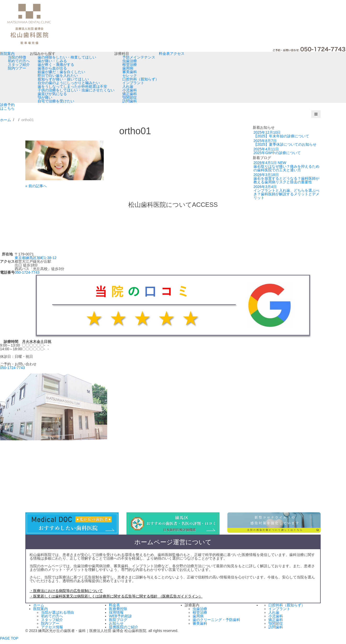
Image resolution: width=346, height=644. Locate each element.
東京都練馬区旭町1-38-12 (36, 258)
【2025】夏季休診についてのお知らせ (285, 143)
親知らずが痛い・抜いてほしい (63, 79)
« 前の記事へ (36, 186)
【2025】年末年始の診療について (281, 134)
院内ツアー (17, 68)
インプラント (133, 83)
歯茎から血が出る (52, 68)
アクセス (177, 54)
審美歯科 (130, 72)
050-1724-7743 (27, 272)
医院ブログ (118, 620)
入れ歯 (128, 86)
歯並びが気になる (52, 94)
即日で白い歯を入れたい (58, 75)
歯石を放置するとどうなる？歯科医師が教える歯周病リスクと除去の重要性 (286, 178)
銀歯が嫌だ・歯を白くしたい (61, 72)
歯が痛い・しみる (52, 61)
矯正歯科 (130, 94)
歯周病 (128, 68)
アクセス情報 (52, 627)
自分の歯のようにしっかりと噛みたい (69, 83)
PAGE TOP (9, 638)
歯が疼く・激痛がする (56, 65)
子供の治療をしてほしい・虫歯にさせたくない (76, 90)
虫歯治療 (130, 61)
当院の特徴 (17, 57)
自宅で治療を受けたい (56, 101)
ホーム (39, 605)
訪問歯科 (130, 101)
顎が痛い (45, 97)
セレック (130, 75)
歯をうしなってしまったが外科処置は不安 (72, 86)
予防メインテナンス (139, 57)
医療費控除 (118, 609)
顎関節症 (130, 97)
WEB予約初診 (120, 616)
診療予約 (7, 107)
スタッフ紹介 (19, 65)
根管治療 (130, 65)
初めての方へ (19, 61)
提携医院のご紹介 (124, 627)
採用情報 (116, 612)
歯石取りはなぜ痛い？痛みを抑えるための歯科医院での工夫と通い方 (286, 166)
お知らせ (116, 623)
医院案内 (7, 54)
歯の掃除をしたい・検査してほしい (67, 57)
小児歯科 (130, 90)
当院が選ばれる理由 (57, 612)
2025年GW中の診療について (277, 151)
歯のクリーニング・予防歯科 (216, 620)
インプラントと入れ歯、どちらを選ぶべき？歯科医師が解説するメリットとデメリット (286, 192)
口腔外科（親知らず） (141, 79)
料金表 (164, 54)
